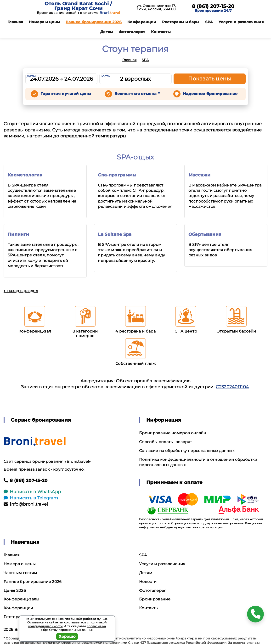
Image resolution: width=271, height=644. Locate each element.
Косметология (25, 175)
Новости (148, 582)
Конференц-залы (21, 599)
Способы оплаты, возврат (166, 442)
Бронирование (155, 599)
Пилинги (18, 234)
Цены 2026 (15, 590)
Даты (31, 76)
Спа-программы (117, 175)
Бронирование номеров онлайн (173, 433)
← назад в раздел (21, 291)
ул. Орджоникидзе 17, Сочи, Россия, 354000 (156, 7)
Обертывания (205, 234)
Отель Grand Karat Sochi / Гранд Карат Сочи (78, 6)
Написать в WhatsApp (32, 492)
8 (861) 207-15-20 (213, 6)
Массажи (199, 175)
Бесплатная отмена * (137, 94)
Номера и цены (44, 22)
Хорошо (67, 636)
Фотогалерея (132, 32)
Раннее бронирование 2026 (94, 22)
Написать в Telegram (31, 498)
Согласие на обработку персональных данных (187, 451)
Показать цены (209, 79)
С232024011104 (232, 387)
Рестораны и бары (181, 22)
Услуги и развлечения (241, 22)
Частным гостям (20, 573)
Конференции (142, 22)
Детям (107, 32)
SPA (209, 22)
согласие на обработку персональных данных (73, 628)
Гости (106, 76)
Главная (15, 22)
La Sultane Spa (115, 234)
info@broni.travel (26, 504)
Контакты (161, 32)
